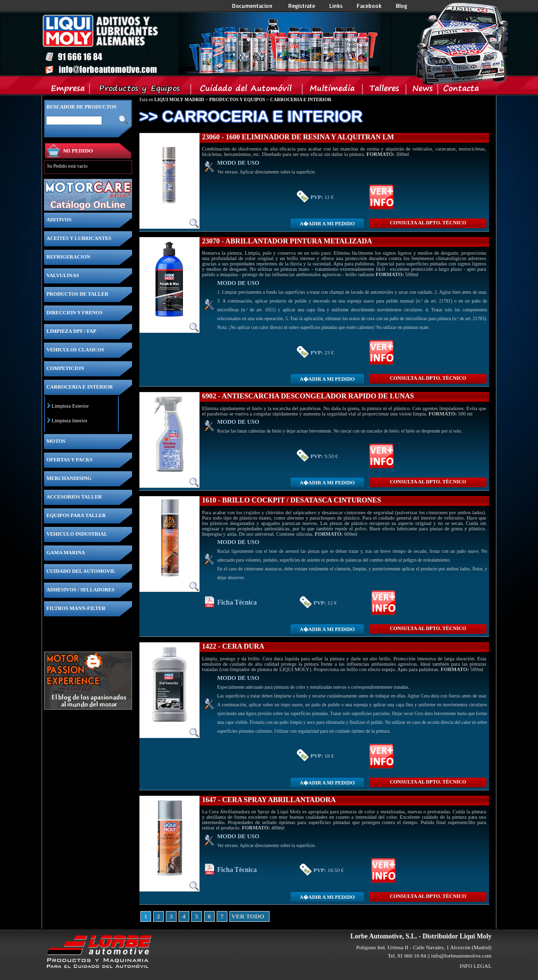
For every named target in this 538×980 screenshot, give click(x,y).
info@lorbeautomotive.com (461, 956)
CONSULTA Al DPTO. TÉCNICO (428, 223)
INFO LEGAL (475, 966)
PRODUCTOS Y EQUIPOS (237, 99)
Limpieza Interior (70, 421)
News (422, 90)
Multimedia (333, 90)
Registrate (302, 6)
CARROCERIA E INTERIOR (301, 99)
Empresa (68, 90)
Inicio (211, 44)
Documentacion (253, 6)
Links (336, 6)
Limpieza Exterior (70, 406)
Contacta (461, 90)
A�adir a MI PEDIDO (327, 224)
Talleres (385, 90)
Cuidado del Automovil (247, 90)
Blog (402, 6)
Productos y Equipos (141, 90)
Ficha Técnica (237, 602)
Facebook (369, 6)
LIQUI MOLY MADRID (179, 99)
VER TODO (235, 916)
